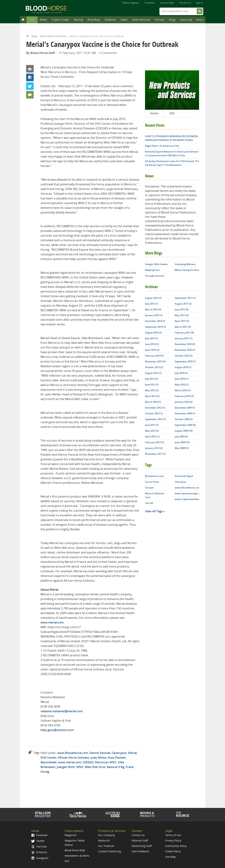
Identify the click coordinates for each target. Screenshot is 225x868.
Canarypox (119, 753)
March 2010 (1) (183, 390)
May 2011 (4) (182, 315)
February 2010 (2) (184, 396)
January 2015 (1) (154, 315)
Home (27, 36)
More (200, 20)
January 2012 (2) (154, 448)
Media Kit (104, 840)
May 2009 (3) (182, 448)
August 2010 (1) (183, 367)
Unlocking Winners (185, 264)
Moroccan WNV (106, 762)
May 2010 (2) (182, 385)
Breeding (94, 20)
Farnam (149, 488)
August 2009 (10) (184, 431)
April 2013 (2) (152, 396)
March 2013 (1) (153, 402)
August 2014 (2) (153, 333)
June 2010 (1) (182, 379)
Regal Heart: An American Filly (162, 146)
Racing (79, 20)
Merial (132, 753)
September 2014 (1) (155, 327)
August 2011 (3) (183, 304)
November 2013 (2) (155, 361)
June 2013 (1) (152, 385)
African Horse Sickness (73, 758)
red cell (149, 503)
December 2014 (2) (155, 321)
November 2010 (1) (185, 350)
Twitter (30, 86)
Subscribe (186, 20)
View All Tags (154, 511)
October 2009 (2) (184, 419)
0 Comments (108, 53)
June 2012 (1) (152, 425)
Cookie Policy (173, 851)
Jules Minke (98, 758)
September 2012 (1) (155, 419)
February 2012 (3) (155, 442)
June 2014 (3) (152, 344)
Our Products (106, 846)
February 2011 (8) (184, 333)
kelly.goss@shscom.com (57, 730)
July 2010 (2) (181, 373)
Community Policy (176, 846)
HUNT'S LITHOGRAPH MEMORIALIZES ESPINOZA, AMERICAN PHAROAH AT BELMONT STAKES (172, 138)
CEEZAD (88, 762)
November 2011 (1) (155, 454)
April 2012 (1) (152, 437)
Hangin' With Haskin (156, 264)
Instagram (40, 858)
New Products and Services (53, 36)
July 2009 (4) (181, 437)
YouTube (39, 846)
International (141, 20)
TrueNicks (150, 3)
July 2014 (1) (152, 338)
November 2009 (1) (185, 413)
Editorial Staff (140, 840)
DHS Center (48, 758)
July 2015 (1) (152, 304)
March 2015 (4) (153, 309)
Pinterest (39, 852)
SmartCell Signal (184, 476)
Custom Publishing (110, 851)
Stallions (110, 20)
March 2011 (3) (183, 327)
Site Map (171, 857)
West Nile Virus (95, 767)
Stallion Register (131, 3)
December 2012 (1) (155, 408)
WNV (80, 767)
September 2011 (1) (185, 298)
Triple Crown (61, 20)
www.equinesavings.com (187, 493)
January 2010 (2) (184, 402)
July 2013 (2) (152, 379)
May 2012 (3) (152, 431)
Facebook (30, 77)
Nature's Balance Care (155, 495)
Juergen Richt (66, 767)
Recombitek (49, 762)
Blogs (172, 20)
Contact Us (138, 835)
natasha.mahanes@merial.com (62, 711)
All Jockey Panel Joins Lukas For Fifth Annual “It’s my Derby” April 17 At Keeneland (172, 163)
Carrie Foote (152, 482)
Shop (147, 814)
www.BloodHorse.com (73, 753)
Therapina (181, 482)
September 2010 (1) (185, 361)
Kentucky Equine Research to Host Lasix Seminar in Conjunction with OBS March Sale (172, 153)
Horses (160, 20)
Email (30, 69)
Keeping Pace (152, 270)
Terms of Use (173, 835)
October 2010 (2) (184, 356)
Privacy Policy (173, 840)
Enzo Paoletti (117, 758)
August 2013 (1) (153, 373)
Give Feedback (140, 851)
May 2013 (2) (152, 390)
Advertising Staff (142, 846)
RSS (172, 113)
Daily (32, 20)
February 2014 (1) (155, 356)
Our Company (107, 835)
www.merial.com (52, 622)
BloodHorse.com (154, 476)
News (44, 20)
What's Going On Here (187, 270)
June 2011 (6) (182, 309)
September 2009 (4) (185, 425)
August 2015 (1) (153, 298)
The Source (185, 3)
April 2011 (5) (182, 321)
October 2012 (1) (154, 413)
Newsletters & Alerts (77, 856)
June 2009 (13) (182, 442)
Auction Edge (167, 3)
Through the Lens (155, 276)
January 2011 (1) (184, 338)
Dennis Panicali (100, 753)
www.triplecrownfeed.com (187, 499)
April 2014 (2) (152, 350)
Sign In (200, 3)
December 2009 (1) (185, 408)
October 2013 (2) (154, 367)
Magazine (71, 835)
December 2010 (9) (185, 344)
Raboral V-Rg (116, 767)
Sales (124, 20)
